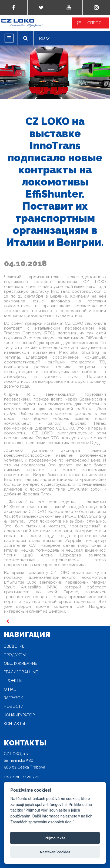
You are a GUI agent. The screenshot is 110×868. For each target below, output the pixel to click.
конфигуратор (19, 715)
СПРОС (94, 23)
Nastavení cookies (55, 852)
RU (42, 38)
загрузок (13, 698)
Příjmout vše (55, 838)
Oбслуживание (20, 663)
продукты (15, 655)
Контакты (14, 724)
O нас (10, 689)
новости (14, 706)
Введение (14, 646)
